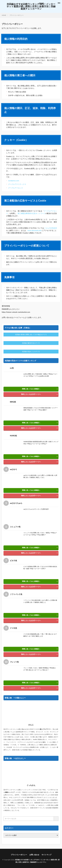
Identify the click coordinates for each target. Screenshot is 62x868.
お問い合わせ (34, 855)
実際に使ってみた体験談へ (31, 389)
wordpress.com (14, 181)
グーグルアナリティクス (18, 184)
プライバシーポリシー (17, 15)
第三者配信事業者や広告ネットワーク (32, 213)
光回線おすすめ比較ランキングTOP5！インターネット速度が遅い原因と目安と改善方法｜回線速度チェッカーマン (31, 6)
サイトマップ (46, 855)
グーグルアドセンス (16, 188)
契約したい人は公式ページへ (31, 394)
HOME (4, 15)
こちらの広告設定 (50, 228)
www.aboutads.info (34, 230)
